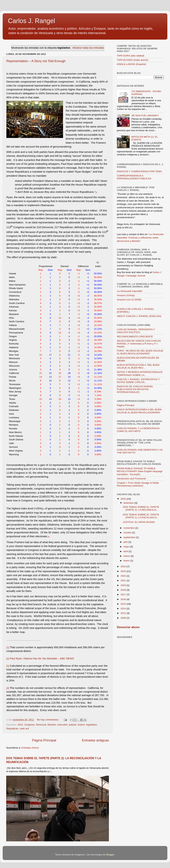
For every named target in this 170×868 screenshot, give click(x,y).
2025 (124, 499)
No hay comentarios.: (49, 720)
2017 (124, 594)
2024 (124, 566)
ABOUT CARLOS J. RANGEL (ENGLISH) (139, 316)
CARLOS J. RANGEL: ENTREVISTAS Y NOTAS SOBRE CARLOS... (138, 381)
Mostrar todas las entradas (88, 48)
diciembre (129, 503)
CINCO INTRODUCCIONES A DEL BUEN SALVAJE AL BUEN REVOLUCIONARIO (139, 411)
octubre (128, 533)
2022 (124, 576)
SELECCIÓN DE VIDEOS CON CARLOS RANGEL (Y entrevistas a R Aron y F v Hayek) (139, 344)
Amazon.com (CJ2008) (129, 300)
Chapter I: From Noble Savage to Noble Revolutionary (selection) (138, 484)
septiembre (130, 537)
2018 (124, 590)
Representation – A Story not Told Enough (36, 61)
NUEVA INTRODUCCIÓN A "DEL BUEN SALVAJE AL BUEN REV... (138, 366)
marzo (127, 556)
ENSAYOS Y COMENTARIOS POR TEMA (139, 171)
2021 (124, 580)
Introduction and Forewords (131, 479)
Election (52, 725)
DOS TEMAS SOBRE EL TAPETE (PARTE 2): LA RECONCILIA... (141, 508)
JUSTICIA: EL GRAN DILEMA (139, 522)
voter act (24, 729)
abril (126, 551)
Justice (81, 725)
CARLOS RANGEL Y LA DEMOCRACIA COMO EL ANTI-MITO (138, 430)
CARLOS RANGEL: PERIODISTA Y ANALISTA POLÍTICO (136, 331)
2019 (124, 585)
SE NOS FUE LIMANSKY (145, 115)
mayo (127, 547)
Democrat (41, 725)
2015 (124, 604)
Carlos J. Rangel (32, 21)
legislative (91, 725)
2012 (20, 725)
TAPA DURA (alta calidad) (131, 56)
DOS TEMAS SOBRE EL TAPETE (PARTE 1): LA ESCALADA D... (141, 516)
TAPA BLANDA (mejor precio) (133, 60)
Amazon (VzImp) (126, 295)
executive (62, 725)
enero (127, 561)
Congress (29, 725)
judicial (73, 725)
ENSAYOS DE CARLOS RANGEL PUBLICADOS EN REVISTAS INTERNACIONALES (135, 389)
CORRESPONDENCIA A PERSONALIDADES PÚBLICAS (134, 177)
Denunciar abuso (128, 627)
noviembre (129, 528)
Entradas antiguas (95, 740)
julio (126, 542)
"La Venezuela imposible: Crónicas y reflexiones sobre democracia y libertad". (140, 238)
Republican (12, 729)
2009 (124, 618)
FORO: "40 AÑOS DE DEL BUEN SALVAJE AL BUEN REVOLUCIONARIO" (140, 352)
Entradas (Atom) (30, 748)
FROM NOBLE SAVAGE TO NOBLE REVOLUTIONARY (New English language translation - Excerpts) (140, 471)
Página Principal (44, 740)
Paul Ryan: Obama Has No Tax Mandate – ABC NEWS (42, 659)
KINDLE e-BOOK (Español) (131, 64)
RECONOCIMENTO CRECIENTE (135, 337)
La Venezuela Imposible (130, 291)
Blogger (110, 855)
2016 (124, 599)
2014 (124, 609)
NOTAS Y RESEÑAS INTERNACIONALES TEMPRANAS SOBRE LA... (140, 373)
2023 (124, 571)
